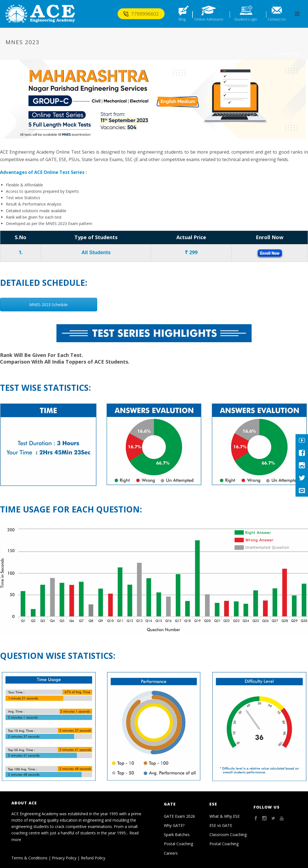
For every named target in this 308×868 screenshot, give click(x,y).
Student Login (246, 19)
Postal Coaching (178, 844)
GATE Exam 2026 (179, 816)
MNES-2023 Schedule (48, 305)
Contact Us (277, 19)
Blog (182, 19)
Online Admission (209, 19)
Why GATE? (174, 825)
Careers (171, 853)
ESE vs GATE (221, 825)
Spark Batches (177, 835)
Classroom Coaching (228, 835)
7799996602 (141, 14)
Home (272, 54)
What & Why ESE (225, 816)
